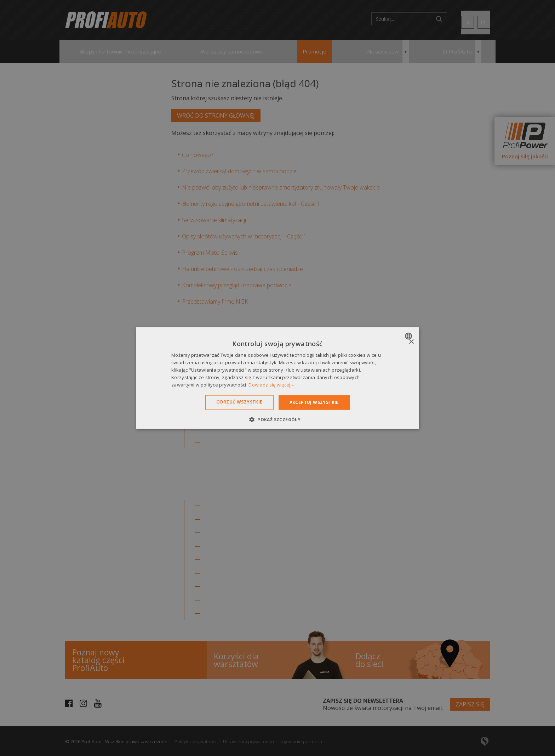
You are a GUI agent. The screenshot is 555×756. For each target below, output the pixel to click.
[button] (277, 419)
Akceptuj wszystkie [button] (314, 402)
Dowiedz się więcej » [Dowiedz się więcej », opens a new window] (271, 384)
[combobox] (409, 336)
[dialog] (277, 378)
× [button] (411, 342)
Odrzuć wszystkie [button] (239, 402)
